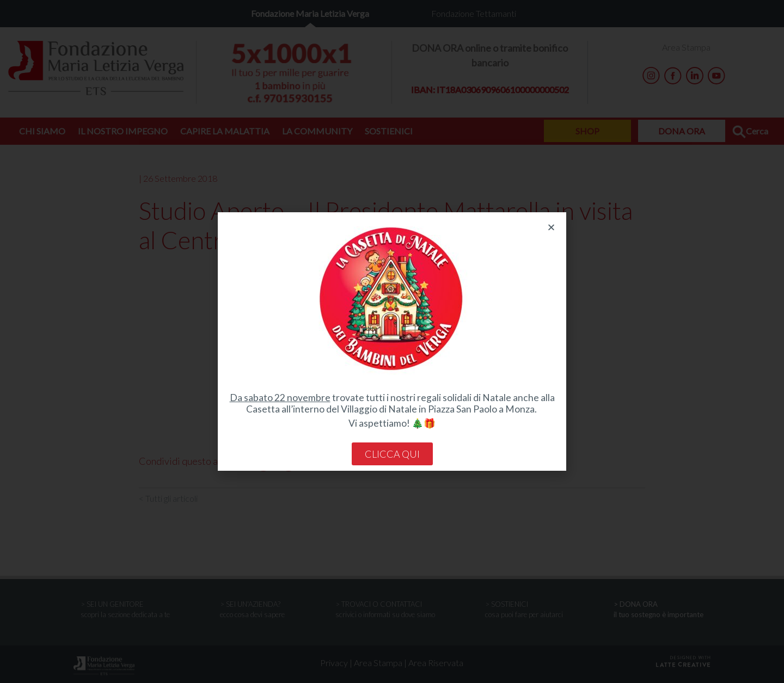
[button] (551, 227)
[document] (392, 341)
